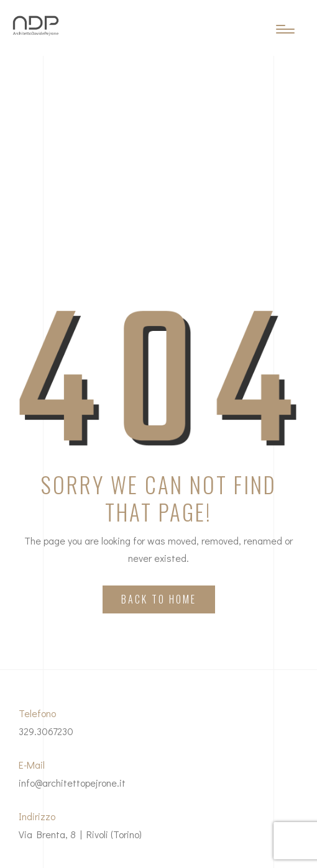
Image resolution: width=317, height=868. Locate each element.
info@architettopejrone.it (72, 783)
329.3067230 (46, 731)
